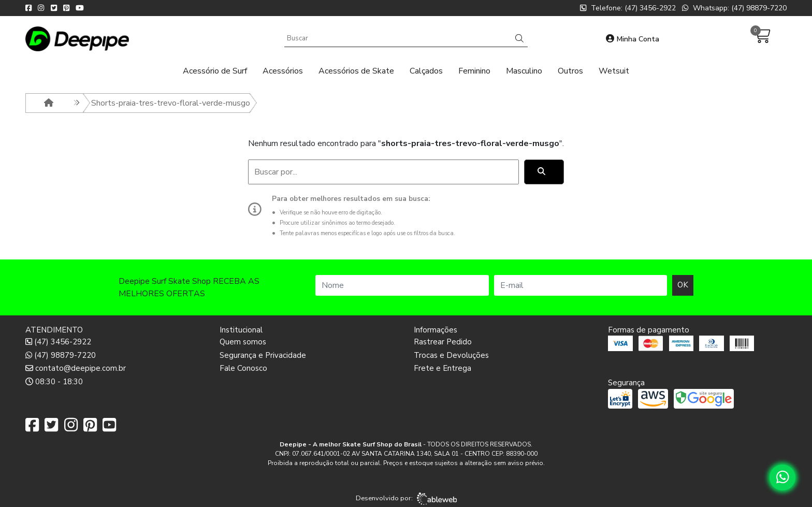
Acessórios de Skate (356, 71)
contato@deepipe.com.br (76, 368)
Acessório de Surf (215, 71)
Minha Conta (633, 39)
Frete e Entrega (443, 368)
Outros (570, 71)
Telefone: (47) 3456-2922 (628, 8)
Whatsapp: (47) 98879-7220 (734, 8)
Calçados (426, 71)
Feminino (474, 71)
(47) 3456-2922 (58, 342)
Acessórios (283, 71)
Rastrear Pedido (443, 342)
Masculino (524, 71)
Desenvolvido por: (406, 499)
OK (683, 285)
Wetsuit (614, 71)
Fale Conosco (243, 368)
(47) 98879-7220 (61, 355)
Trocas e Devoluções (451, 355)
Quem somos (243, 342)
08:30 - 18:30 (54, 382)
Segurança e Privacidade (263, 355)
